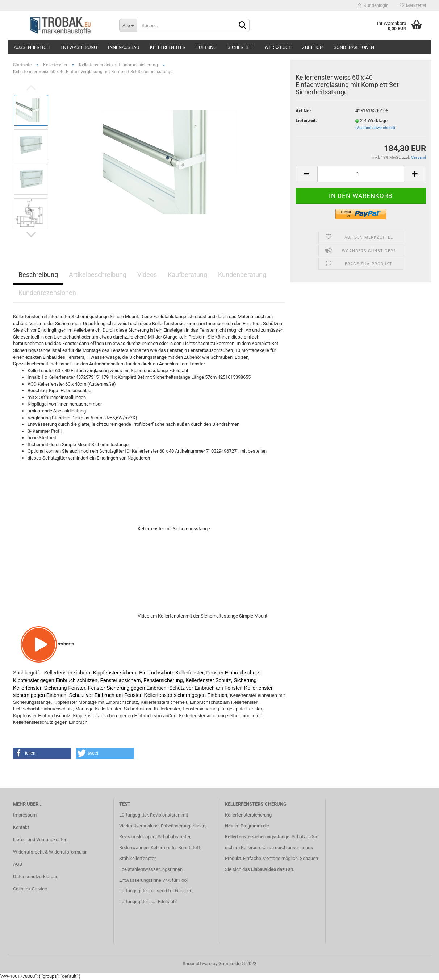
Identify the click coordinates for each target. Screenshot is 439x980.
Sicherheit (241, 47)
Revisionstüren (165, 815)
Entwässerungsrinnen (183, 826)
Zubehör (312, 47)
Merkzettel (413, 5)
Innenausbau (124, 47)
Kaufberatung (187, 275)
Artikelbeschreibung (98, 275)
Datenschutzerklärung (36, 877)
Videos (147, 275)
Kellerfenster (168, 47)
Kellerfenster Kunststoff (175, 848)
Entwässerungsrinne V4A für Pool (153, 880)
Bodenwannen (134, 848)
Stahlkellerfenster (137, 858)
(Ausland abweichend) (375, 128)
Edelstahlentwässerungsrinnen (151, 869)
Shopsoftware (197, 964)
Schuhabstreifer (174, 837)
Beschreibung (38, 275)
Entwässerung (79, 47)
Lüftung (206, 47)
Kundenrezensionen (47, 293)
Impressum (25, 815)
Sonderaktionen (354, 47)
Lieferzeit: (306, 121)
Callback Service (30, 889)
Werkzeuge (278, 47)
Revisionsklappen (137, 837)
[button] (42, 753)
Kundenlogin (373, 5)
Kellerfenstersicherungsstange (257, 837)
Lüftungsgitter (133, 815)
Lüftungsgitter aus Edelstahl (148, 902)
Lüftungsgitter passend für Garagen (156, 891)
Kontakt (21, 827)
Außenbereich (32, 47)
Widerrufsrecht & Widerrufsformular (50, 852)
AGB (18, 864)
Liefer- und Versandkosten (40, 840)
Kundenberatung (242, 275)
